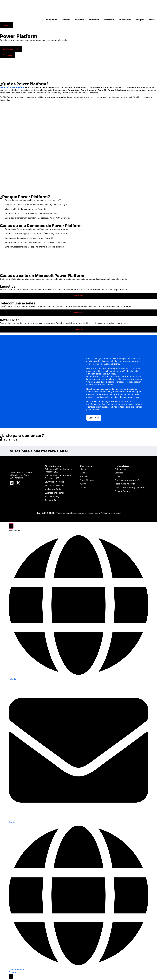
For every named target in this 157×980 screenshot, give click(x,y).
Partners (66, 20)
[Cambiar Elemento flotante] (11, 976)
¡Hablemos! (9, 439)
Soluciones (51, 20)
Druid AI (83, 487)
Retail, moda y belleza (125, 484)
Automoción (120, 469)
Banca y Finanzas (123, 491)
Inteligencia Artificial (54, 489)
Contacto (13, 972)
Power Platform (87, 480)
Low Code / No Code (54, 482)
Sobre (152, 20)
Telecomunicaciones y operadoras (131, 487)
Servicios (80, 20)
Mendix (83, 473)
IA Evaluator (125, 20)
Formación (94, 20)
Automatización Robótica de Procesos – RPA (58, 477)
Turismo (118, 476)
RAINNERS (109, 20)
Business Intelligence (55, 493)
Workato (84, 476)
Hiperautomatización (54, 485)
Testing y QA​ (51, 500)
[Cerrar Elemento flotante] (11, 526)
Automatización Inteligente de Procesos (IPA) (59, 470)
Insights (140, 20)
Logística (119, 473)
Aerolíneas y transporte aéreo (128, 480)
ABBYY (83, 484)
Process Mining (52, 496)
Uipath (83, 469)
